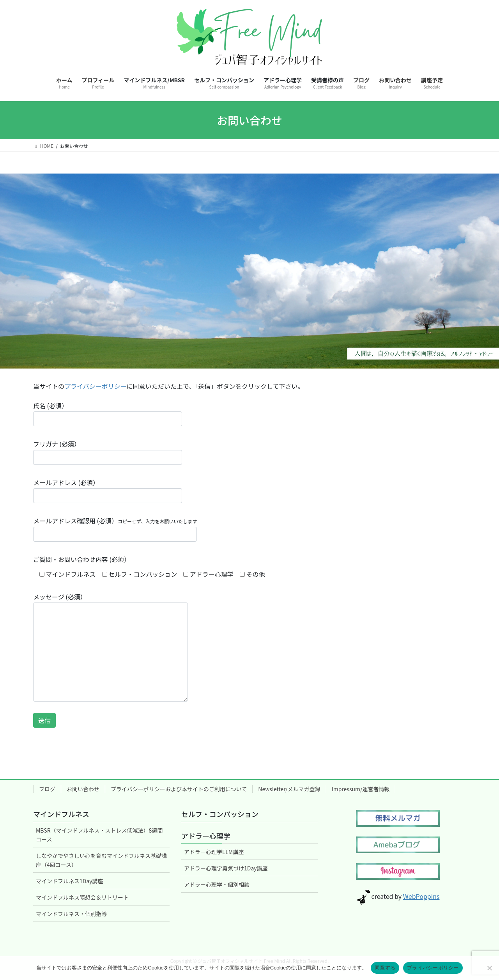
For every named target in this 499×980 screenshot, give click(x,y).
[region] (249, 271)
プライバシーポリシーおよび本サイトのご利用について (179, 789)
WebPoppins (421, 896)
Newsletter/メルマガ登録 (289, 789)
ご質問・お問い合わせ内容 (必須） (82, 559)
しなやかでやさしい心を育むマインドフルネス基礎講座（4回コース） (101, 860)
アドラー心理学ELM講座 (214, 852)
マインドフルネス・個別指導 (71, 914)
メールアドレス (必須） (108, 490)
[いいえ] (489, 968)
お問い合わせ (83, 789)
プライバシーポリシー (96, 386)
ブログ (47, 789)
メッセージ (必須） (111, 647)
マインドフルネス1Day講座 (70, 881)
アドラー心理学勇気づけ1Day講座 (226, 868)
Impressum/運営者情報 (361, 789)
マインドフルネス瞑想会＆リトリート (82, 897)
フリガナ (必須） (108, 452)
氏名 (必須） (108, 414)
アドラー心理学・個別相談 (217, 884)
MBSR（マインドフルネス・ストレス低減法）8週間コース (99, 835)
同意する (385, 968)
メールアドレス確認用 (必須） (115, 529)
